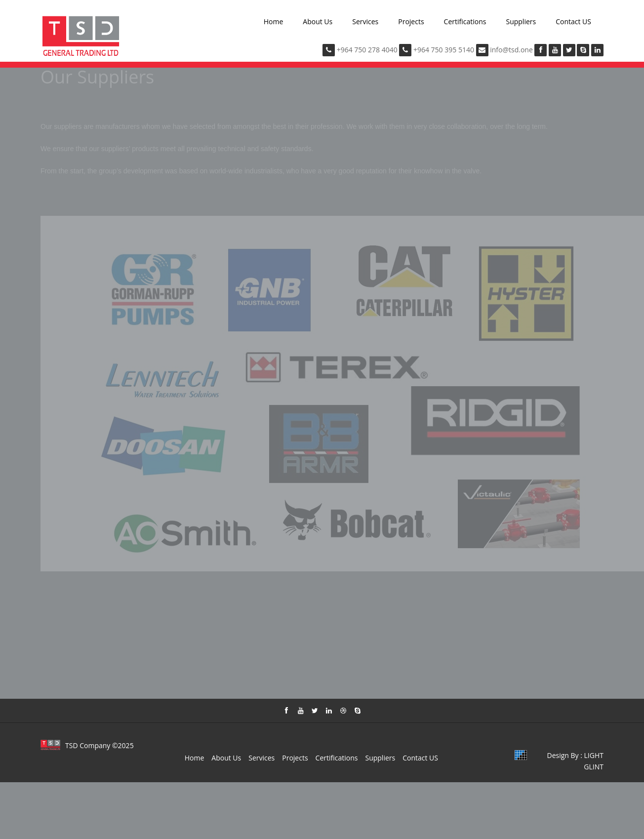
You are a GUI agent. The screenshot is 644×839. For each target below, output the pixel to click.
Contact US (573, 21)
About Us (318, 21)
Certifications (465, 21)
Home (274, 21)
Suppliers (521, 21)
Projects (411, 21)
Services (365, 21)
